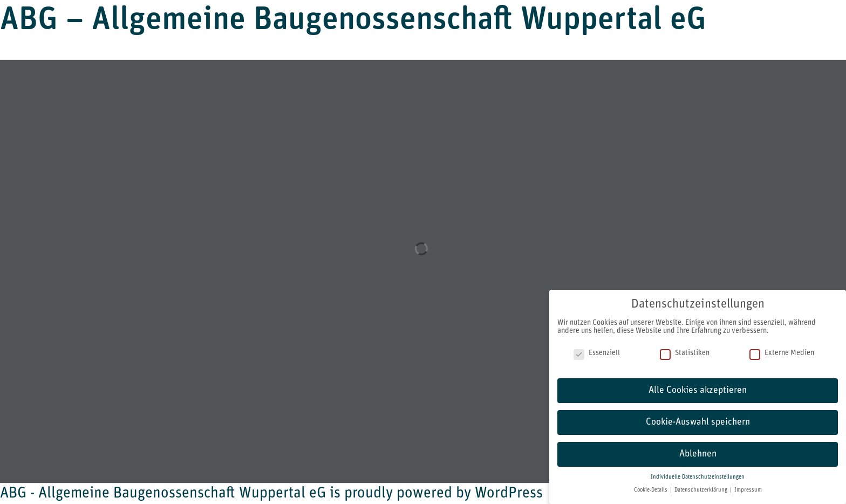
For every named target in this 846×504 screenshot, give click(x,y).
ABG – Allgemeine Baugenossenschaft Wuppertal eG (353, 21)
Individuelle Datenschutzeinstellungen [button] (698, 477)
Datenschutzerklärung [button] (702, 490)
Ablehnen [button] (698, 454)
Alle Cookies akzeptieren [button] (698, 390)
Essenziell (597, 353)
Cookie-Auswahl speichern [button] (698, 422)
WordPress (509, 494)
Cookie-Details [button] (651, 490)
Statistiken (685, 353)
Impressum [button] (748, 490)
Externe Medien (782, 353)
